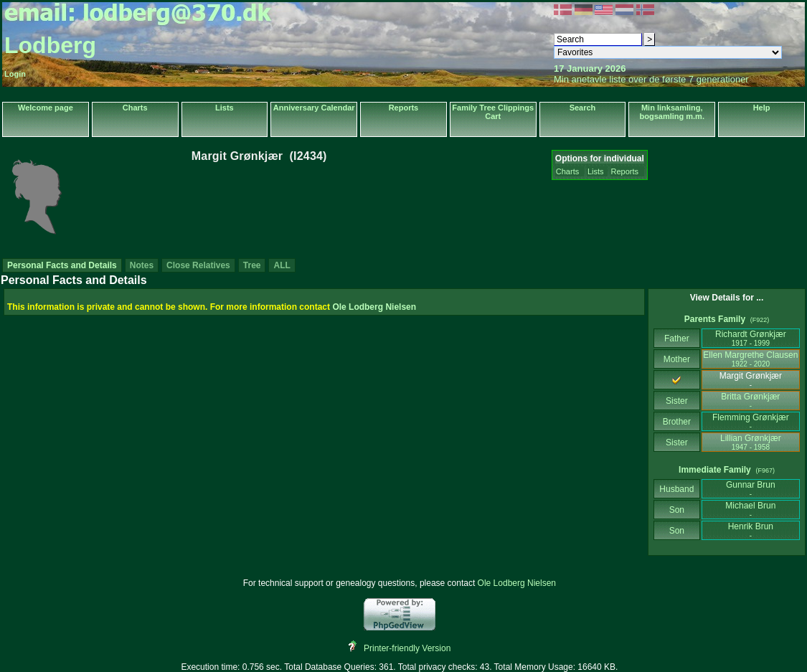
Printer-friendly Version (407, 648)
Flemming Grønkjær (751, 421)
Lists (225, 108)
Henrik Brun (751, 530)
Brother (677, 422)
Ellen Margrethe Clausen (750, 359)
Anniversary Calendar (314, 108)
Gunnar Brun (751, 489)
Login (15, 74)
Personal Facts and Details (62, 265)
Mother (676, 359)
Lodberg (50, 45)
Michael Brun (750, 510)
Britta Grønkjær (750, 401)
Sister (677, 401)
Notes (142, 265)
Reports (404, 108)
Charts (135, 108)
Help (762, 108)
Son (676, 510)
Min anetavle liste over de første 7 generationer (651, 79)
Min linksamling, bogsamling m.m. (672, 112)
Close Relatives (198, 265)
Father (677, 339)
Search (583, 108)
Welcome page (46, 108)
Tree (252, 265)
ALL (282, 265)
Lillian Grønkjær (751, 442)
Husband (677, 489)
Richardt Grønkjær (751, 338)
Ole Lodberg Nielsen (374, 307)
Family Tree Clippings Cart (493, 112)
